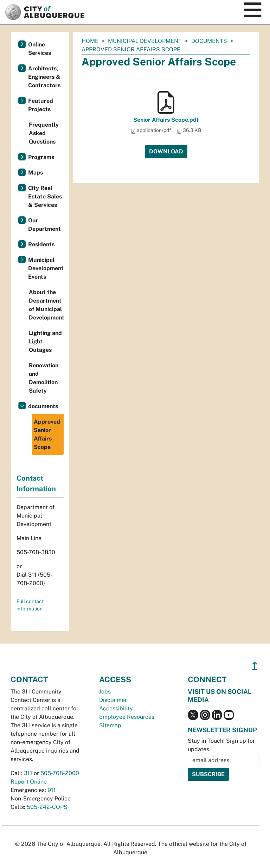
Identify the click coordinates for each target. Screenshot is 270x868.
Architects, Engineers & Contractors (44, 77)
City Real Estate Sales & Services (45, 197)
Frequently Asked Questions (44, 133)
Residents (41, 244)
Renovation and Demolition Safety (44, 378)
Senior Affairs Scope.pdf (166, 120)
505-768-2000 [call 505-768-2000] (60, 773)
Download (166, 151)
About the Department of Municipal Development (46, 305)
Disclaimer (113, 700)
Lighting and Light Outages (45, 341)
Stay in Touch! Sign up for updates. (221, 745)
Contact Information (36, 483)
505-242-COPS (47, 807)
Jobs (105, 692)
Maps (36, 173)
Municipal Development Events (46, 268)
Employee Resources (127, 717)
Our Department (44, 225)
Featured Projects (41, 105)
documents (209, 41)
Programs (41, 157)
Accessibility (116, 708)
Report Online (29, 782)
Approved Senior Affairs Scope (47, 434)
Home (90, 41)
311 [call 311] (28, 773)
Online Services (40, 49)
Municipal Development (145, 41)
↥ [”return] (255, 666)
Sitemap (110, 725)
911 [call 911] (52, 790)
